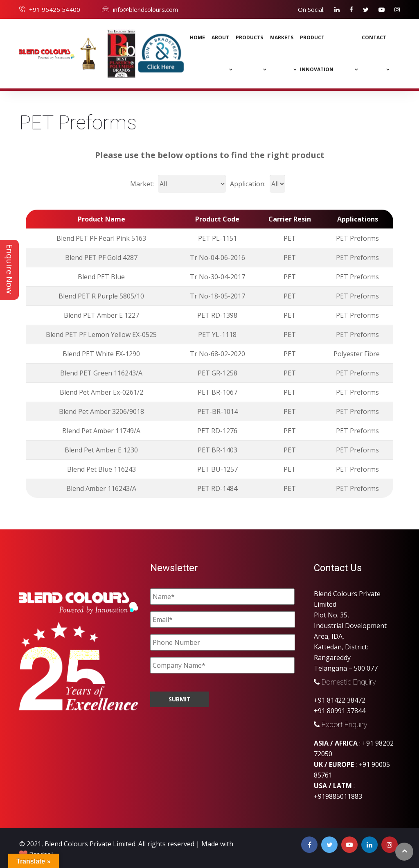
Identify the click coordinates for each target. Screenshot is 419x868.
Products (249, 37)
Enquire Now (10, 269)
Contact (374, 37)
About (220, 37)
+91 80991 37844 (340, 711)
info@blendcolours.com (145, 9)
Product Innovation (317, 53)
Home (197, 37)
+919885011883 (338, 796)
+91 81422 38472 (340, 700)
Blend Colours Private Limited (90, 844)
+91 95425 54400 (55, 9)
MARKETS (282, 37)
